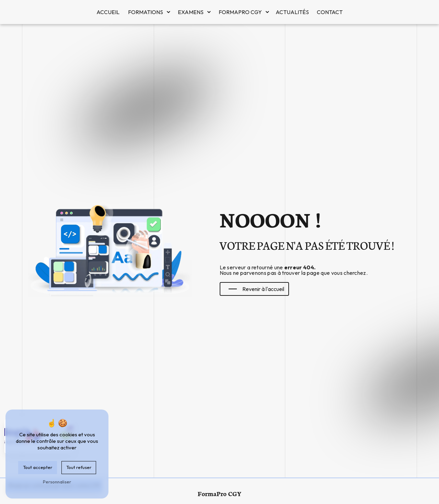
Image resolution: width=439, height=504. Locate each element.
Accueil (108, 12)
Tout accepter (38, 467)
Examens (191, 12)
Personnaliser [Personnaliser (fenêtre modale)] (57, 482)
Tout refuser (79, 467)
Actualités (292, 12)
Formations (146, 12)
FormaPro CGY (240, 12)
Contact (330, 12)
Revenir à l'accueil (256, 289)
